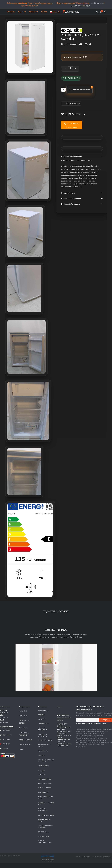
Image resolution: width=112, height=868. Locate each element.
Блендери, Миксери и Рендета (46, 761)
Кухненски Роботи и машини (46, 827)
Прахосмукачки (45, 779)
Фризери (42, 755)
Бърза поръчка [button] (72, 124)
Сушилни (42, 719)
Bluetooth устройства (43, 810)
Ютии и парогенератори (45, 842)
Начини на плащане (24, 734)
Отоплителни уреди (46, 815)
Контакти (23, 716)
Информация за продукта (82, 156)
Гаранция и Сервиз (24, 722)
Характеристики (82, 193)
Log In (88, 6)
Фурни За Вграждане (43, 729)
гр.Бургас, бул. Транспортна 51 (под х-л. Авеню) (65, 735)
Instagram (6, 735)
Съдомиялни (43, 724)
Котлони (42, 775)
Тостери (41, 770)
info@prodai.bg (4, 722)
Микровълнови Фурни (44, 746)
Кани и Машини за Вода (46, 797)
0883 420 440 (4, 713)
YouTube (5, 744)
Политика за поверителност (102, 856)
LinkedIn (5, 739)
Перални (42, 715)
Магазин (23, 711)
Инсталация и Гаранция (82, 199)
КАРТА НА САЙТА (26, 745)
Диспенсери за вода (44, 820)
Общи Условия (26, 740)
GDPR (21, 750)
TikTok (4, 748)
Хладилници (43, 711)
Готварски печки (45, 741)
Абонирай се (105, 720)
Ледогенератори (45, 783)
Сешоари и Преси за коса (46, 804)
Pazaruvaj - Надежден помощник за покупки (48, 860)
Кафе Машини (44, 766)
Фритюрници (43, 792)
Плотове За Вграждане (43, 735)
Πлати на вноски (73, 103)
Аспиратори (43, 751)
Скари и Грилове (45, 788)
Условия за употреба (83, 856)
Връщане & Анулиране (82, 204)
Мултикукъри (44, 836)
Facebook (5, 731)
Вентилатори (43, 832)
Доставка (23, 728)
